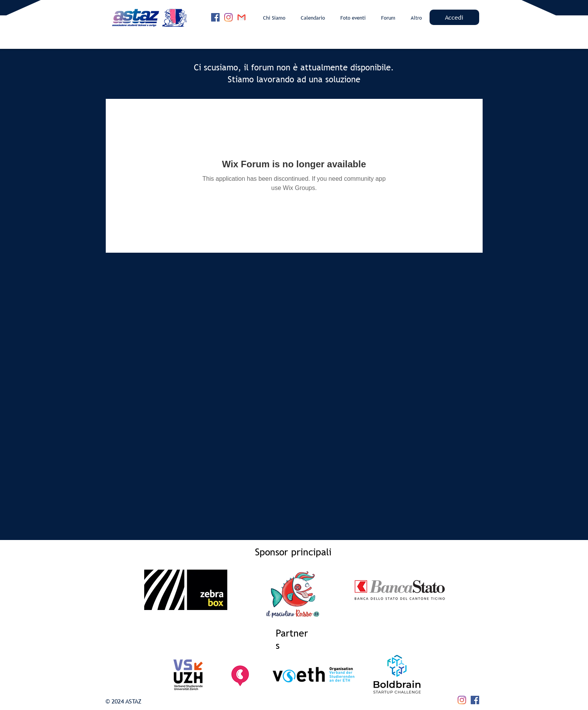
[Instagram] (228, 17)
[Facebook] (215, 17)
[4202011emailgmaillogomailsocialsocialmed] (242, 17)
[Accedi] (454, 17)
